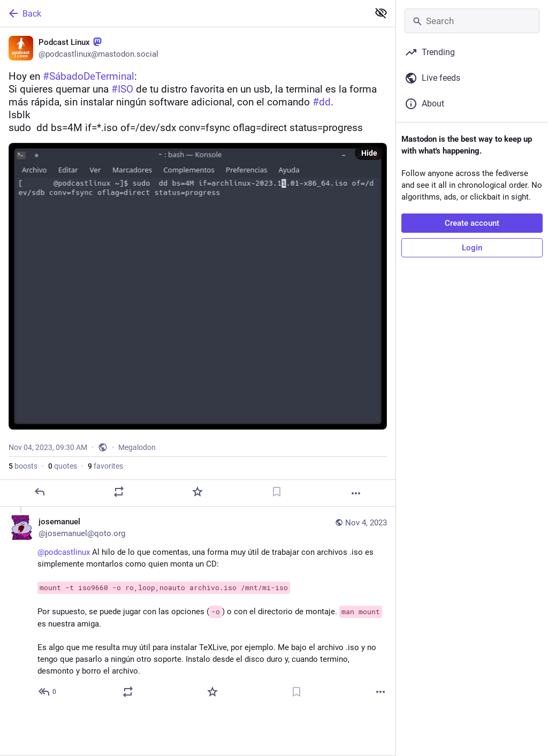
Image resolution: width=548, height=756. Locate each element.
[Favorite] (197, 492)
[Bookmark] (277, 492)
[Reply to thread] (48, 692)
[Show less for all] (381, 13)
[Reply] (40, 492)
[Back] (183, 13)
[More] (356, 493)
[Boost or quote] (119, 492)
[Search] (472, 21)
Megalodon (137, 447)
